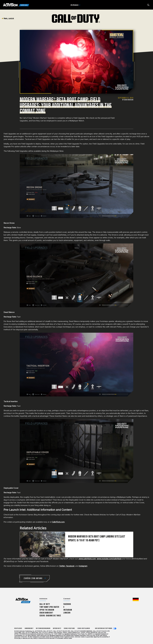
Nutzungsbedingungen (43, 628)
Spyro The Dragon (47, 610)
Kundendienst (29, 628)
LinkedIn (67, 613)
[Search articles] (148, 5)
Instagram (68, 610)
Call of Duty (45, 604)
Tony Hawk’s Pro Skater (49, 607)
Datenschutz (57, 628)
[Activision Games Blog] (16, 5)
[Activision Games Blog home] (23, 601)
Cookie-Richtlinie (69, 628)
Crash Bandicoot (46, 613)
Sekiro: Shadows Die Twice (50, 616)
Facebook (67, 604)
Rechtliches (18, 628)
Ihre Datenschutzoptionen (104, 628)
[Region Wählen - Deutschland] (136, 599)
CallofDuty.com (58, 522)
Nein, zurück (8, 18)
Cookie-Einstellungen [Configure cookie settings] (84, 628)
